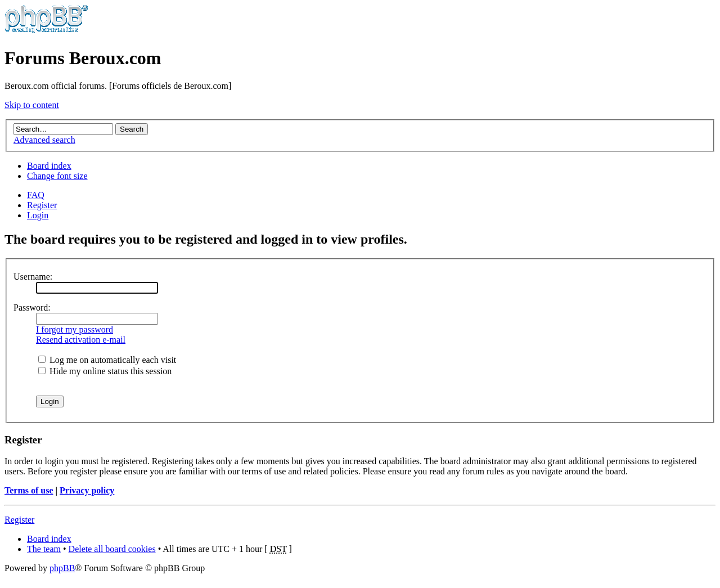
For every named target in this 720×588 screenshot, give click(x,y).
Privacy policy (87, 490)
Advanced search (44, 140)
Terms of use (29, 490)
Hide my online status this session (105, 371)
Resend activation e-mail (81, 340)
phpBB (62, 568)
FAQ (36, 195)
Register (42, 205)
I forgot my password (75, 329)
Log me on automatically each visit (107, 360)
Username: (33, 277)
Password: (32, 308)
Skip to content (32, 105)
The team (44, 549)
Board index (49, 166)
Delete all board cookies (112, 549)
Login (38, 215)
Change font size (57, 176)
